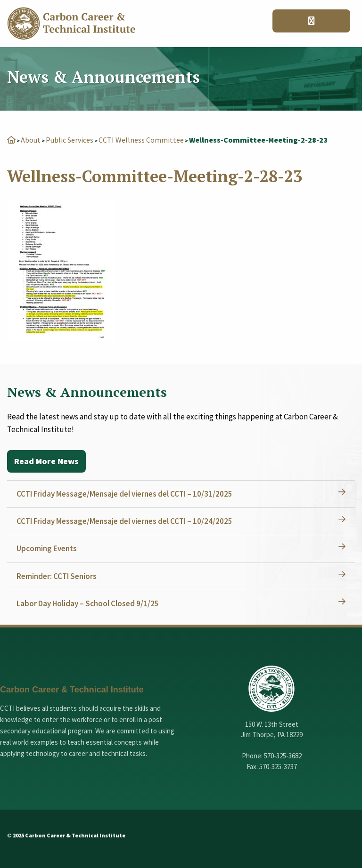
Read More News (46, 461)
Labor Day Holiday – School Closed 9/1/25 (88, 603)
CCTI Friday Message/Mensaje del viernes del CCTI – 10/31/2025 (124, 494)
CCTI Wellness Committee (141, 140)
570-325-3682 (283, 756)
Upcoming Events (47, 548)
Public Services (70, 140)
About (31, 140)
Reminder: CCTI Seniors (57, 576)
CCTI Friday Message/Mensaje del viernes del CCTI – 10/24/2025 (124, 521)
